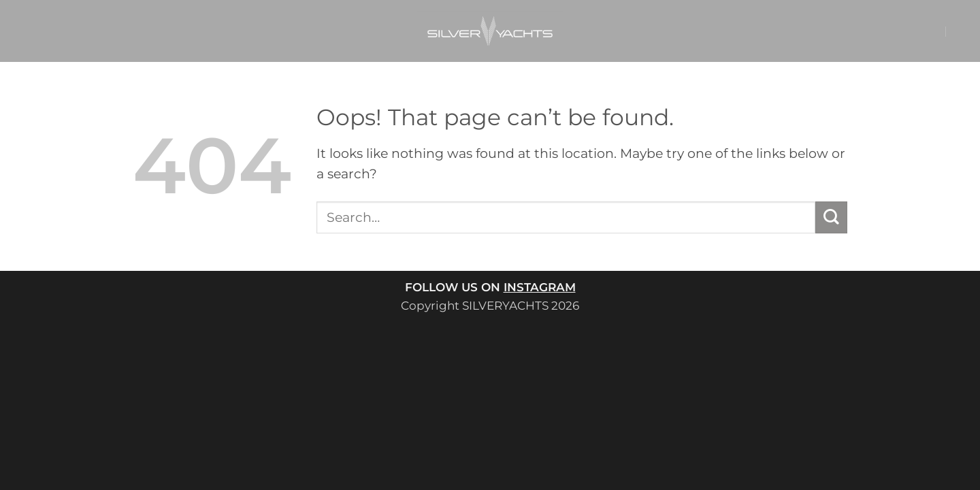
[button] (907, 31)
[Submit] (831, 217)
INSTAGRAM (540, 287)
